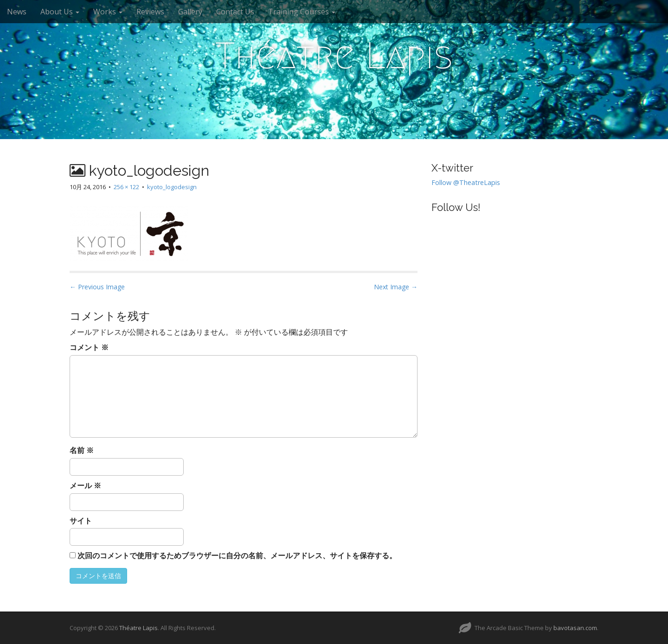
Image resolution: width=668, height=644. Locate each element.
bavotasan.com (575, 628)
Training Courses (302, 12)
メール (85, 485)
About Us (60, 12)
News (17, 12)
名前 (82, 450)
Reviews (150, 12)
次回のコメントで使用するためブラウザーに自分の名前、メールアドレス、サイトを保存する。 (237, 555)
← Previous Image (97, 287)
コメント (89, 347)
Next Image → (396, 287)
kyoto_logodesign (172, 187)
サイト (81, 521)
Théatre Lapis (334, 56)
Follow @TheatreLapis (466, 182)
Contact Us (235, 12)
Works (108, 12)
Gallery (190, 12)
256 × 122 (126, 187)
